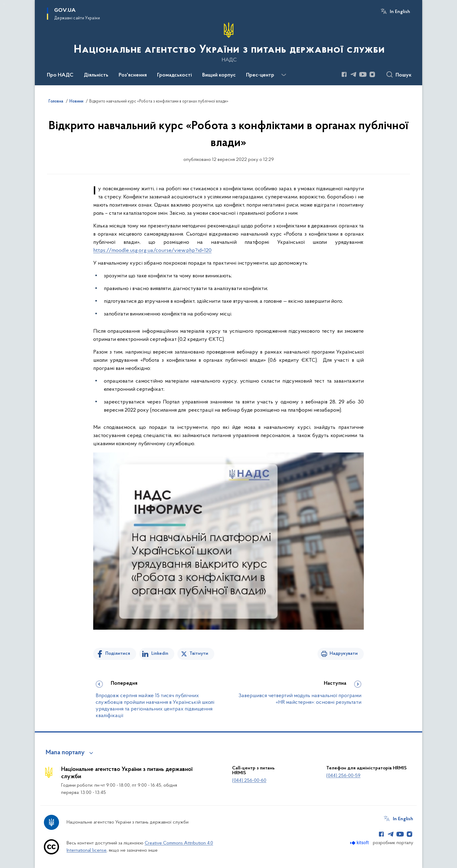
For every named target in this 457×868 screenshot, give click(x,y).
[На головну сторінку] (229, 42)
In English (400, 12)
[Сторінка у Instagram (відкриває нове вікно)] (372, 74)
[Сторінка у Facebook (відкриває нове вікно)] (344, 74)
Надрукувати (344, 654)
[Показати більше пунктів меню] (284, 75)
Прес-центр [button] (260, 75)
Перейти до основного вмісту (4, 4)
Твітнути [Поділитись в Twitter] (199, 654)
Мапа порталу (65, 753)
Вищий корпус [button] (219, 75)
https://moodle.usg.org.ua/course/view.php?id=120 (152, 251)
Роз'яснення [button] (133, 75)
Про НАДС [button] (60, 75)
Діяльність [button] (96, 75)
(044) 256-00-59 (343, 776)
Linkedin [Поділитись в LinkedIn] (160, 654)
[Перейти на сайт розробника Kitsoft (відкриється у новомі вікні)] (360, 843)
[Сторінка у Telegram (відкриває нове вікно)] (353, 74)
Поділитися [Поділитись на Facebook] (118, 654)
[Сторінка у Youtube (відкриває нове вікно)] (363, 74)
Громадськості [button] (174, 75)
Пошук (404, 75)
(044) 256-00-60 (249, 781)
